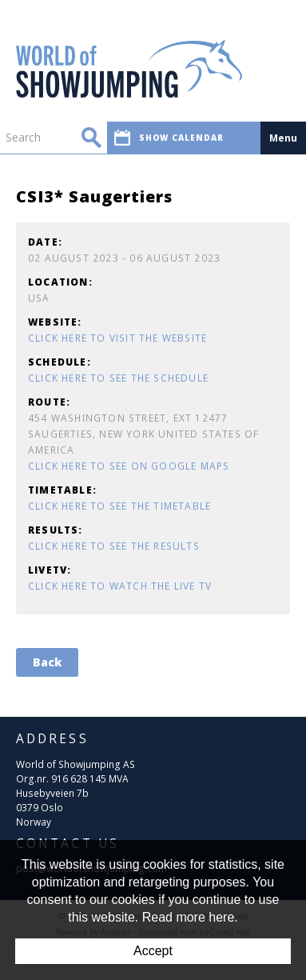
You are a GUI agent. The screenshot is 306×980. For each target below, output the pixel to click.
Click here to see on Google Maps (129, 466)
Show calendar (169, 138)
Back (47, 662)
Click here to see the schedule (118, 378)
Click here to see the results (114, 546)
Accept (153, 951)
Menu (283, 138)
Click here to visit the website (117, 338)
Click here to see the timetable (119, 506)
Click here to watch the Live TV (120, 586)
